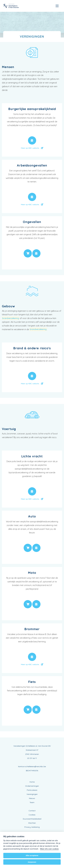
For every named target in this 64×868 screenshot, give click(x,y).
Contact (32, 811)
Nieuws (32, 798)
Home (32, 782)
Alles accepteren (32, 855)
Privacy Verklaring (32, 827)
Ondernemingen (32, 786)
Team (32, 802)
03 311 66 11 (32, 758)
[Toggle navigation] (57, 6)
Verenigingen (32, 794)
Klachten (32, 823)
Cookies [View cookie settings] (32, 815)
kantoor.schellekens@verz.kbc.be (32, 766)
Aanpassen (32, 862)
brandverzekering (11, 318)
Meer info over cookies (49, 849)
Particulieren (32, 790)
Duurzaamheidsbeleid (32, 819)
